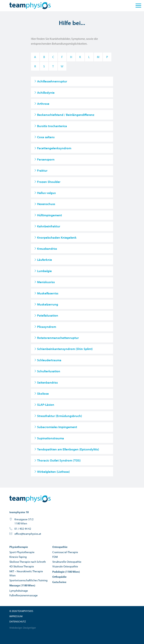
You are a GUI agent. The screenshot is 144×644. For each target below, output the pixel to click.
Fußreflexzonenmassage (24, 595)
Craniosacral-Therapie (65, 552)
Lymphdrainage (19, 591)
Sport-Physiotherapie (22, 552)
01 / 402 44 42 (23, 529)
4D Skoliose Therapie (22, 566)
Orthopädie (59, 577)
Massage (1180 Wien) (22, 585)
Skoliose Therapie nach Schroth (28, 562)
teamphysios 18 (19, 512)
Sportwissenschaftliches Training (28, 580)
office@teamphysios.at (28, 534)
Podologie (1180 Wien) (66, 572)
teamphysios (30, 6)
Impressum (16, 616)
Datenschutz (18, 621)
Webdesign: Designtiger (23, 628)
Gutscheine (59, 582)
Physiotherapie (19, 547)
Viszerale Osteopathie (65, 566)
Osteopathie (60, 547)
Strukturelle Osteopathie (67, 562)
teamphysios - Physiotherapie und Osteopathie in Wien (30, 499)
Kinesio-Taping (18, 557)
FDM (55, 557)
